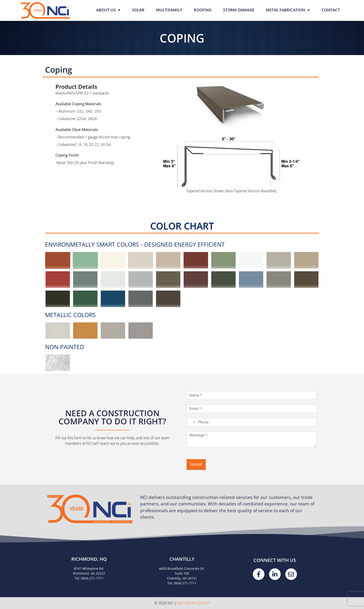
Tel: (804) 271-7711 (89, 578)
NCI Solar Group (194, 603)
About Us (108, 10)
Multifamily (169, 10)
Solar (138, 10)
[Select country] (192, 422)
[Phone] (252, 422)
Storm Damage (239, 10)
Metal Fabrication (288, 10)
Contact (331, 10)
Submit (196, 464)
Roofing (203, 10)
